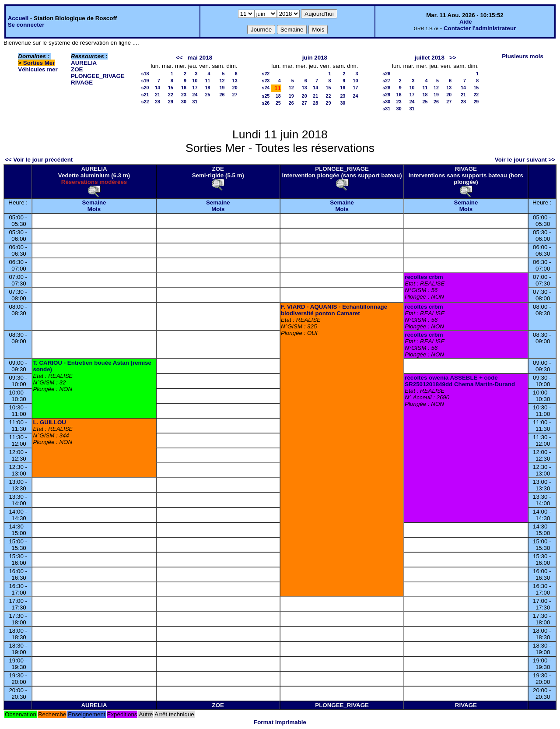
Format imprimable (280, 722)
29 (171, 102)
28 (157, 102)
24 (195, 95)
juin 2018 (315, 58)
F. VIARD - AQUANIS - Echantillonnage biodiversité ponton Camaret (334, 310)
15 (171, 88)
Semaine (94, 202)
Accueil (18, 18)
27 (235, 95)
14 (157, 88)
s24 (266, 88)
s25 (266, 96)
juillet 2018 (430, 58)
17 (195, 88)
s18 (145, 74)
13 (235, 81)
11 (208, 81)
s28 (386, 88)
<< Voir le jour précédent (39, 160)
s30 (386, 102)
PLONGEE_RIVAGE (98, 76)
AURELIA (84, 63)
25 (208, 95)
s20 (145, 88)
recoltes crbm (424, 277)
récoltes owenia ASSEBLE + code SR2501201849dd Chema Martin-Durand (460, 381)
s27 (386, 81)
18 (208, 88)
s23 (266, 81)
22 (171, 95)
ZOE (77, 69)
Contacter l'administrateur (480, 28)
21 (157, 95)
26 (222, 95)
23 (184, 95)
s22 (145, 102)
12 (222, 81)
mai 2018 (200, 58)
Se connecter (26, 25)
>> (453, 58)
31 (195, 102)
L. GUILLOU (49, 422)
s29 (386, 95)
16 (184, 88)
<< (179, 58)
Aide (466, 22)
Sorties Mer (39, 63)
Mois (94, 209)
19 (222, 88)
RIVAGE (82, 83)
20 (235, 88)
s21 (145, 95)
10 (195, 81)
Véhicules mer (38, 69)
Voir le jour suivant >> (525, 160)
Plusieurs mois (523, 56)
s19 (145, 81)
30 (184, 102)
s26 (266, 103)
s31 (386, 109)
